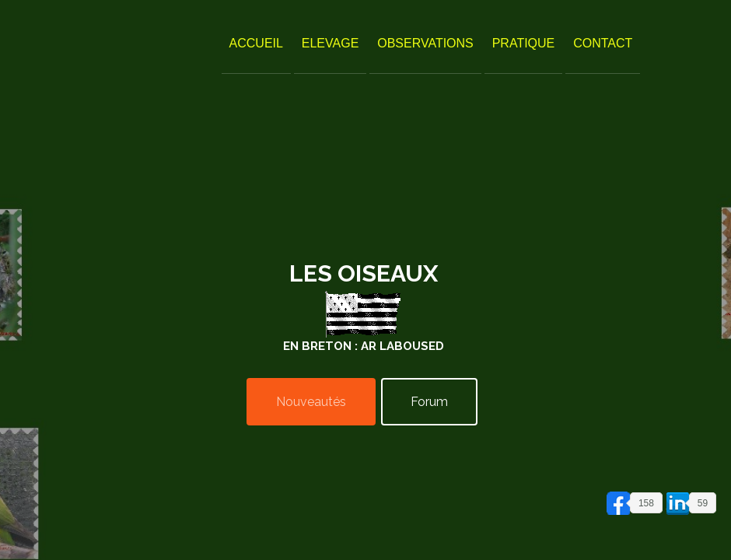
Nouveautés (311, 402)
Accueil (256, 43)
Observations (425, 43)
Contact (603, 43)
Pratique (524, 43)
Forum (429, 402)
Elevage (331, 43)
